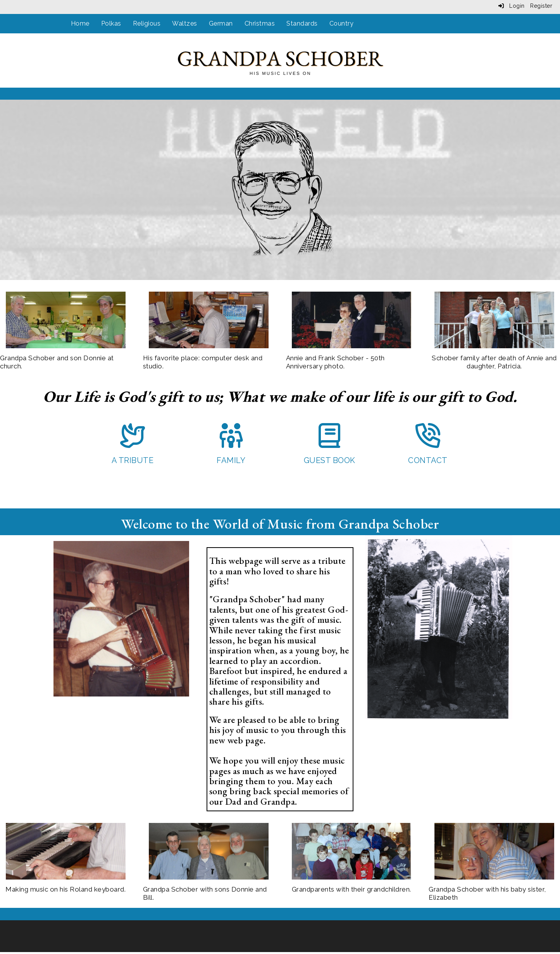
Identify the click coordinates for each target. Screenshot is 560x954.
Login (512, 6)
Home (80, 23)
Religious (147, 23)
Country (342, 23)
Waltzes (185, 23)
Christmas (260, 23)
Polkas (111, 23)
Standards (302, 23)
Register (541, 6)
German (221, 23)
